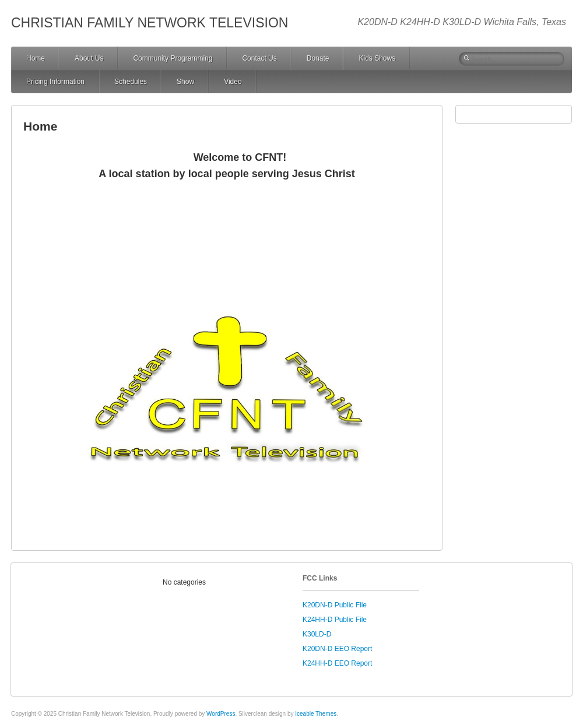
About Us (89, 58)
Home (36, 58)
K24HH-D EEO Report (337, 663)
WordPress (221, 714)
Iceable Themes (316, 714)
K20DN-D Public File (335, 605)
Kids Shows (377, 58)
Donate (318, 58)
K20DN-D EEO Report (337, 649)
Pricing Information (55, 82)
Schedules (131, 82)
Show (185, 82)
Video (233, 82)
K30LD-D (317, 634)
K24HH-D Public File (335, 620)
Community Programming (173, 58)
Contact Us (259, 58)
